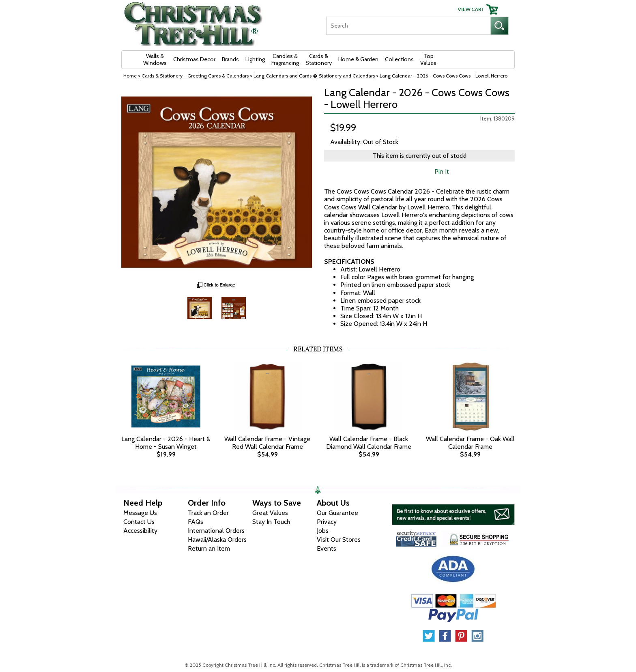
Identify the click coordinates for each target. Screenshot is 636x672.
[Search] (408, 26)
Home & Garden (358, 59)
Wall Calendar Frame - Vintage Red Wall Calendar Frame (267, 443)
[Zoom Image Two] (234, 307)
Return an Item (209, 548)
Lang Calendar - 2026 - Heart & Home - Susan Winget (166, 443)
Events (327, 548)
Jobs (323, 531)
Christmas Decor (194, 59)
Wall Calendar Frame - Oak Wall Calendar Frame (470, 443)
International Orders (216, 531)
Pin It (442, 171)
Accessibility (140, 531)
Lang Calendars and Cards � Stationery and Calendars (314, 76)
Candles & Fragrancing (285, 59)
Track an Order (208, 513)
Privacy (327, 522)
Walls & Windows (155, 59)
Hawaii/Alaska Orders (217, 540)
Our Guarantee (337, 513)
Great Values (270, 513)
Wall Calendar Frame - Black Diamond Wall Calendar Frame (369, 443)
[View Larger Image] (217, 182)
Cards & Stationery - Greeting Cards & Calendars (195, 76)
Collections (399, 59)
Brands (230, 59)
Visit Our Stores (339, 540)
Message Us (140, 513)
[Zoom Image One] (200, 307)
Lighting (255, 59)
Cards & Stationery (319, 59)
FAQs (196, 522)
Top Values (428, 59)
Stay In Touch (271, 522)
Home (130, 76)
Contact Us (139, 522)
